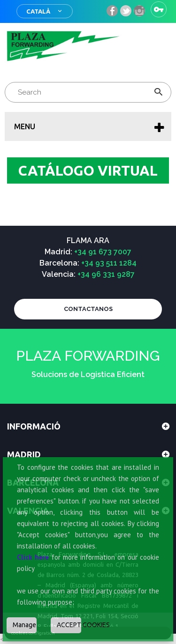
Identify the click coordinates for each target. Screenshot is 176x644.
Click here (33, 557)
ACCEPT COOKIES (69, 625)
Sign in (159, 9)
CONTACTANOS (88, 309)
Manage (24, 625)
